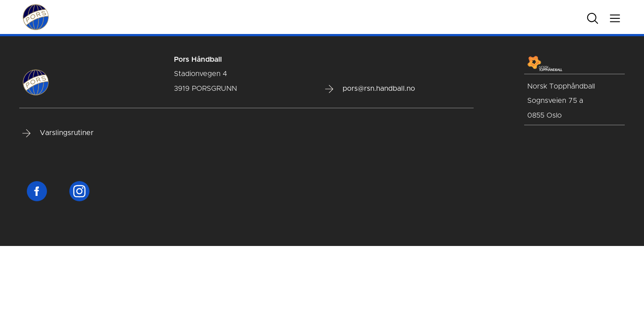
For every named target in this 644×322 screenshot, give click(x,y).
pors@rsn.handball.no (370, 89)
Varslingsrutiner (58, 133)
